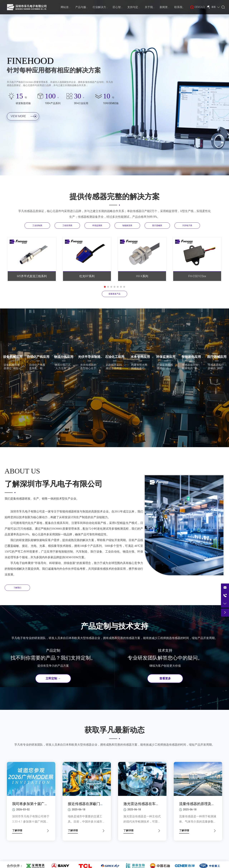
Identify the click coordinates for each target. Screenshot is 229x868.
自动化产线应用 (38, 357)
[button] (105, 287)
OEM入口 (200, 7)
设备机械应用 (13, 357)
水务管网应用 (140, 357)
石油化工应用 (115, 357)
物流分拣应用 (64, 357)
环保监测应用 (166, 357)
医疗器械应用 (217, 357)
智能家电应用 (191, 357)
